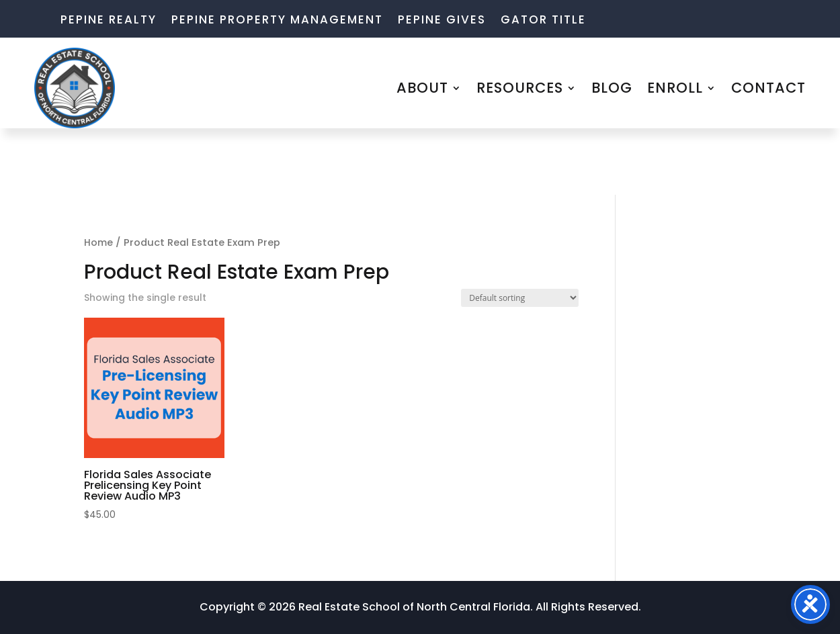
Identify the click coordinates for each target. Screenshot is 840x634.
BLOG (612, 88)
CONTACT (768, 88)
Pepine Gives (442, 21)
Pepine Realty (109, 21)
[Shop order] (520, 298)
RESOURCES (520, 88)
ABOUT (422, 88)
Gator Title (543, 21)
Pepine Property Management (277, 21)
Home (98, 242)
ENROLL (675, 88)
